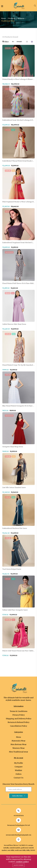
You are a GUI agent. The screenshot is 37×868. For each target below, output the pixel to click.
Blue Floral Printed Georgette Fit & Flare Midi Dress (18, 406)
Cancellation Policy (18, 726)
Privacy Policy (19, 715)
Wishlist (18, 770)
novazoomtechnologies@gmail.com (18, 835)
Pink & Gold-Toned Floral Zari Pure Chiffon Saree (18, 651)
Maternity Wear (18, 741)
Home (4, 18)
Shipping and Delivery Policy (19, 719)
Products (12, 18)
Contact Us (18, 778)
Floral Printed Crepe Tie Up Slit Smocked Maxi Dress (18, 365)
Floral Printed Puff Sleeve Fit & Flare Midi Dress (18, 283)
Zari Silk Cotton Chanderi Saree (14, 488)
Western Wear (18, 748)
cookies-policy (22, 862)
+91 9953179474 (19, 816)
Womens (21, 18)
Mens (18, 737)
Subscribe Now (19, 796)
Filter (6, 42)
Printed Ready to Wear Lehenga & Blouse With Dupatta (18, 79)
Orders (18, 774)
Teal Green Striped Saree (12, 569)
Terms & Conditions (19, 711)
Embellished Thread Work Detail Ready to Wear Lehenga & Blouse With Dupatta (18, 161)
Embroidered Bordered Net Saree (15, 528)
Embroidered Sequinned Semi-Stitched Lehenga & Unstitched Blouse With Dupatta (18, 243)
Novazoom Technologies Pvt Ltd (18, 825)
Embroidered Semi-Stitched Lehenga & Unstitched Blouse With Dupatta (18, 120)
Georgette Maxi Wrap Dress (13, 447)
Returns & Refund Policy (18, 722)
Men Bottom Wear (18, 744)
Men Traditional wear (18, 752)
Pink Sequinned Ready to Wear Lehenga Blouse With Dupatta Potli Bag (18, 202)
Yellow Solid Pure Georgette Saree (15, 610)
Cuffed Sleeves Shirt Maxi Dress (14, 324)
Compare (19, 767)
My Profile (18, 763)
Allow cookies (19, 865)
